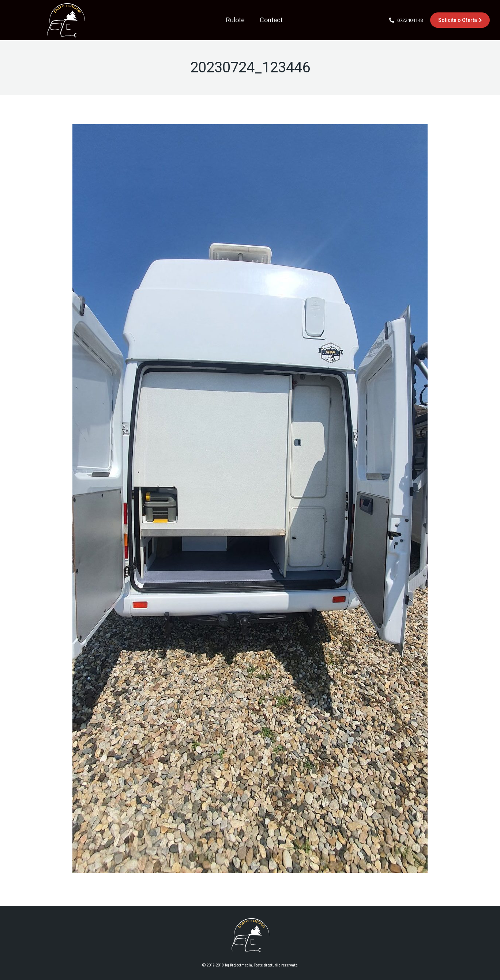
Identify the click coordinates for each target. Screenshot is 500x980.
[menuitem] (235, 20)
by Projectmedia (238, 965)
